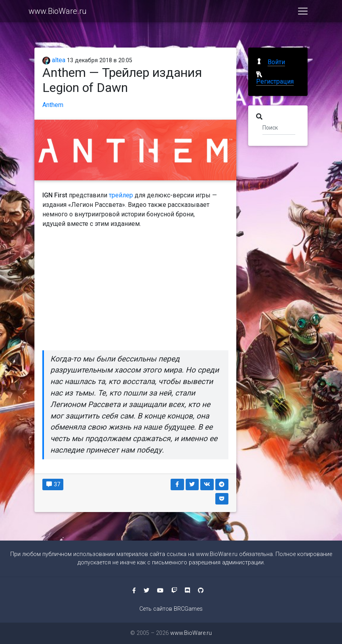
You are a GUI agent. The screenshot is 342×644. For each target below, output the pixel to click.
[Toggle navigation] (303, 13)
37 (53, 484)
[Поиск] (279, 127)
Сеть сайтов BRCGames (171, 609)
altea (54, 60)
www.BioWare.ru (58, 13)
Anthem (53, 105)
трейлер (121, 195)
